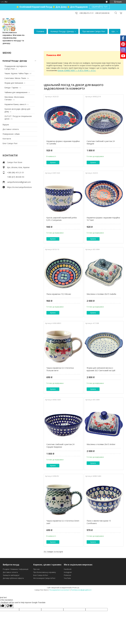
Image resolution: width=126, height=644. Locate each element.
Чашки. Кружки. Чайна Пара (16, 73)
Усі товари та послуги (53, 552)
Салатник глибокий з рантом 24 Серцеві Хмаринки (60, 446)
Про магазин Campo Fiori (94, 31)
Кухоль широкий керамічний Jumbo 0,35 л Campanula (62, 219)
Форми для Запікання (14, 83)
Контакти (7, 139)
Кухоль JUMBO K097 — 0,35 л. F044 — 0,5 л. (77, 70)
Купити (53, 162)
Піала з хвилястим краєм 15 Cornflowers (99, 522)
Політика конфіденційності (81, 590)
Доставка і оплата (11, 129)
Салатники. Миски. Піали (15, 78)
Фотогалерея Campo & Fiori (44, 578)
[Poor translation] (9, 606)
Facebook (68, 569)
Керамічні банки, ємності (15, 104)
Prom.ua (76, 588)
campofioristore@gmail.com (19, 182)
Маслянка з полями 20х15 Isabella (101, 294)
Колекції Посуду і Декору (62, 31)
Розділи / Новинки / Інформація (16, 569)
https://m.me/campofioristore (19, 187)
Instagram (68, 572)
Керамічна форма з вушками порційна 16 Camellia (63, 142)
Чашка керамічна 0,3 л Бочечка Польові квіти (60, 369)
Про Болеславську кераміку (45, 572)
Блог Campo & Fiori (41, 575)
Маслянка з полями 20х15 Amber (101, 444)
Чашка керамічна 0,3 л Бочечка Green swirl (63, 522)
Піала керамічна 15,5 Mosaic (59, 294)
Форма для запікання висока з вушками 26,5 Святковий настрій (101, 369)
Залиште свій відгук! (11, 575)
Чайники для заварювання (16, 92)
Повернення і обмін (11, 134)
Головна (40, 31)
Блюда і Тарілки (11, 88)
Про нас (37, 569)
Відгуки (6, 125)
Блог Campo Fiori (10, 143)
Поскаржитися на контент (59, 590)
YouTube (67, 578)
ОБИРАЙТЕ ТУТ (100, 7)
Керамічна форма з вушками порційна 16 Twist (103, 219)
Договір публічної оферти (13, 578)
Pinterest (67, 575)
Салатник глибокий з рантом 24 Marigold (101, 142)
